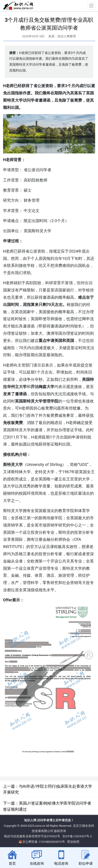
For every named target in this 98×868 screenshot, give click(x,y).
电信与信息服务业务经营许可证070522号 (32, 836)
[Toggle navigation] (91, 6)
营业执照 (73, 842)
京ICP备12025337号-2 (77, 836)
